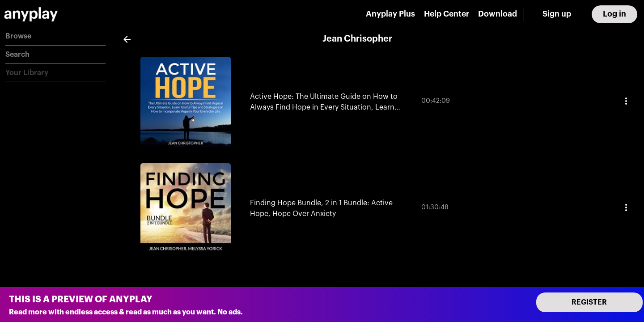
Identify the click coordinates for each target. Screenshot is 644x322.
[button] (55, 36)
